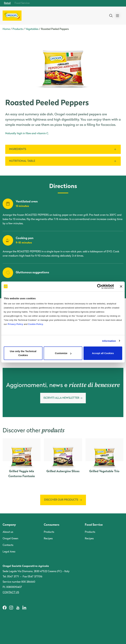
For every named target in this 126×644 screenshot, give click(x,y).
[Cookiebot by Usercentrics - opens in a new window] (100, 286)
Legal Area (9, 552)
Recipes (48, 539)
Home (6, 29)
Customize (63, 353)
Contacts (8, 545)
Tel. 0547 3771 (11, 577)
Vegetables (32, 29)
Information (109, 341)
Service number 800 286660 (19, 582)
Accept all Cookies (103, 353)
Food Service (22, 3)
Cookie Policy (36, 324)
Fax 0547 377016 (32, 577)
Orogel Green (10, 539)
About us (8, 532)
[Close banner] (121, 286)
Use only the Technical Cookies (23, 353)
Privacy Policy (15, 324)
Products (18, 29)
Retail (7, 3)
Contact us (11, 592)
